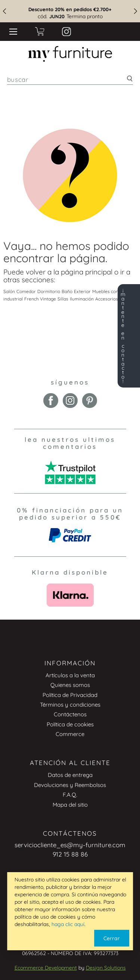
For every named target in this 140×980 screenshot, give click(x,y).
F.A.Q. (70, 795)
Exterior (82, 291)
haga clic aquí (68, 924)
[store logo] (70, 54)
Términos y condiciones (70, 705)
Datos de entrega (70, 775)
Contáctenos (70, 714)
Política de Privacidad (70, 695)
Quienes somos (70, 685)
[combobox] (70, 79)
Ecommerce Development (46, 968)
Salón (9, 291)
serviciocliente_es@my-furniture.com (70, 845)
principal (99, 272)
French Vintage (40, 299)
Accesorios (107, 299)
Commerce (70, 734)
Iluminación (82, 299)
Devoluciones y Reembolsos (70, 785)
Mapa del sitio (70, 805)
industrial (13, 299)
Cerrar (112, 938)
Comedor (26, 291)
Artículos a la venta (70, 675)
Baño (67, 291)
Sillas (63, 299)
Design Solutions (106, 968)
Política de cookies (70, 724)
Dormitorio (49, 291)
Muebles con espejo (113, 291)
